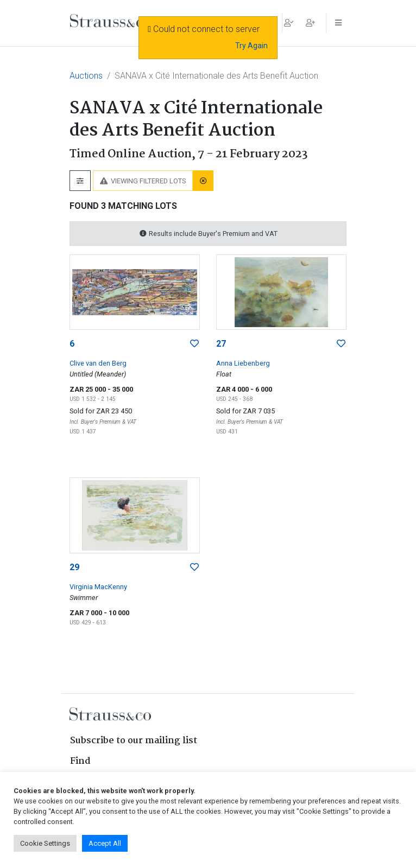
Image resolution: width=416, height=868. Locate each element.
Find (80, 761)
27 (221, 344)
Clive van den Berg (98, 363)
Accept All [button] (105, 843)
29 (74, 567)
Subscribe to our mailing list (134, 741)
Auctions (86, 76)
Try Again (251, 46)
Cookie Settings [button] (45, 843)
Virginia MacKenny (98, 587)
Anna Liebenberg (243, 363)
